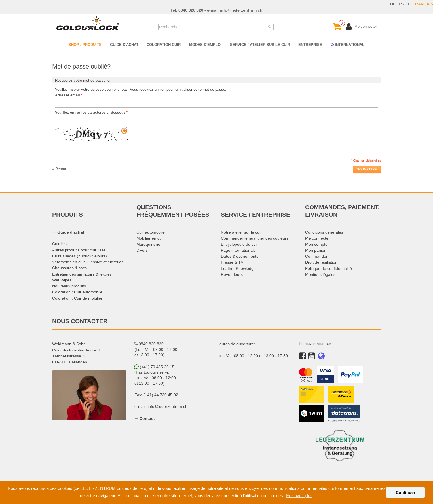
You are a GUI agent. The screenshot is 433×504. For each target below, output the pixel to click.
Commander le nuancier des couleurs (255, 238)
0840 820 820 (191, 10)
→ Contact (145, 418)
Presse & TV (232, 262)
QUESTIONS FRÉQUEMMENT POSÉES (173, 211)
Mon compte (316, 244)
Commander (316, 256)
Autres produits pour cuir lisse (79, 250)
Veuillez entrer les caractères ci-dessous (90, 112)
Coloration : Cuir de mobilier (77, 298)
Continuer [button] (405, 492)
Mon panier (315, 250)
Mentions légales (320, 274)
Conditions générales (324, 232)
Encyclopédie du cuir (239, 244)
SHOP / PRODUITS (85, 45)
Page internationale (238, 250)
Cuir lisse (60, 244)
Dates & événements (240, 256)
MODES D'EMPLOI (205, 45)
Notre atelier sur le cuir (241, 232)
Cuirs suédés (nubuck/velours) (80, 256)
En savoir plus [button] (299, 496)
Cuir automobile (151, 232)
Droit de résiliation (321, 262)
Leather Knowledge (238, 268)
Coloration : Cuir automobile (77, 292)
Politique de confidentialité (329, 268)
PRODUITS (67, 215)
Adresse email (67, 95)
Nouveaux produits (69, 286)
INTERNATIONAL (348, 45)
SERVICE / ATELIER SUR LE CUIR (260, 45)
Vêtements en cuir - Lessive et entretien (88, 262)
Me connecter (317, 238)
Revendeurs (232, 274)
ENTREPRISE (310, 45)
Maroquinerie (148, 244)
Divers (142, 250)
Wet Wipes (62, 280)
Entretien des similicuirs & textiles (82, 274)
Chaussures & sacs (69, 268)
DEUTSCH (400, 4)
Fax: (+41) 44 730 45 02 (156, 395)
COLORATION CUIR (164, 45)
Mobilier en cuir (150, 238)
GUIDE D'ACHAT (124, 45)
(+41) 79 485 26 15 (154, 367)
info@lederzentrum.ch (241, 10)
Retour (59, 169)
